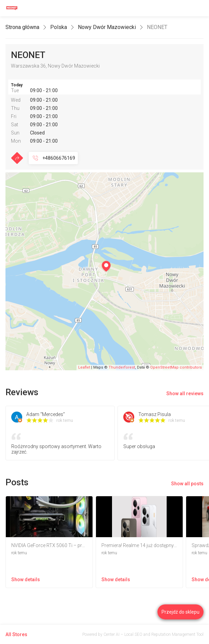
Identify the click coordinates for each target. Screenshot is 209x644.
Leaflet (84, 367)
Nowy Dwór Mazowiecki (107, 27)
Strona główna (22, 27)
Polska (59, 27)
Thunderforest (122, 367)
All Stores (16, 634)
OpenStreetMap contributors (176, 367)
